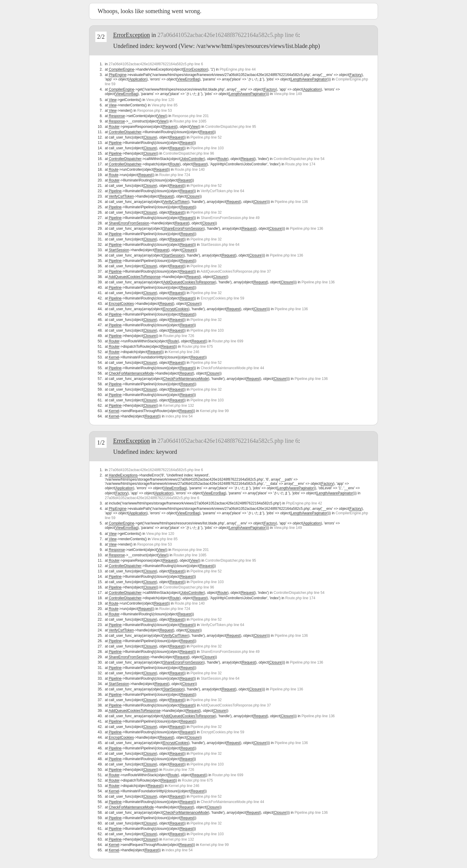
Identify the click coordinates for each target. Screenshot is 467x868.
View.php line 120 (160, 100)
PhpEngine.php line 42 (304, 503)
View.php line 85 (165, 105)
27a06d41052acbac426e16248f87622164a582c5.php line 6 (228, 35)
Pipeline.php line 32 (206, 212)
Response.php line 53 (155, 111)
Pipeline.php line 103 (207, 148)
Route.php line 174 (300, 164)
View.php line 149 (288, 94)
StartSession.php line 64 (220, 245)
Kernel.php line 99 (214, 411)
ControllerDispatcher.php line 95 (231, 127)
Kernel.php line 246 (184, 352)
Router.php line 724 (175, 175)
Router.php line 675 (197, 347)
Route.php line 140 (190, 170)
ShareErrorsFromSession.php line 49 (230, 218)
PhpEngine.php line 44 (238, 69)
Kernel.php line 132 (179, 406)
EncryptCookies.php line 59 (222, 298)
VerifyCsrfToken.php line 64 (222, 191)
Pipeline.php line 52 (206, 137)
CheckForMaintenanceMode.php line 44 (232, 368)
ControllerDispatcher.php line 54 (299, 159)
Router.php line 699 (228, 341)
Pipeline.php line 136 (291, 202)
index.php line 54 (179, 416)
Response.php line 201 (190, 116)
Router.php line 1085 (190, 121)
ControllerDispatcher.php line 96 (189, 153)
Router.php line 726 (179, 336)
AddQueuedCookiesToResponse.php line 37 (236, 271)
